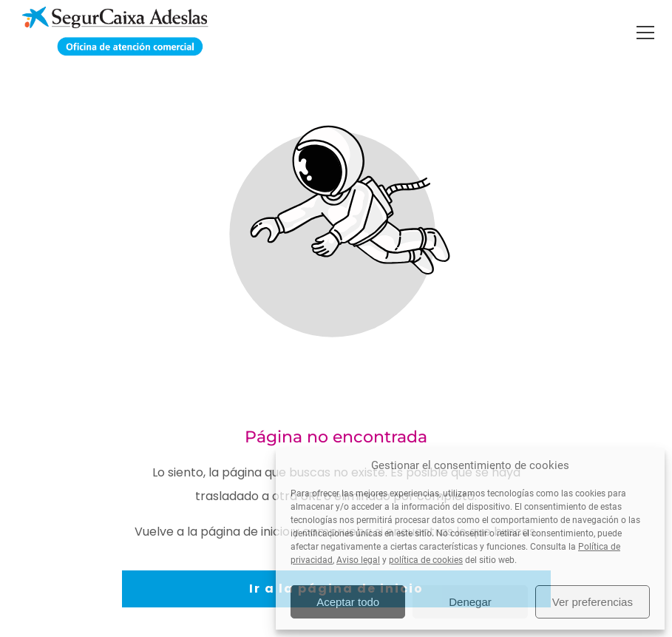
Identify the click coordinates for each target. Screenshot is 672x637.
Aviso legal (358, 560)
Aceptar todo (348, 602)
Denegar (470, 602)
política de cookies (426, 560)
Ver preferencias (593, 602)
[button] (645, 33)
